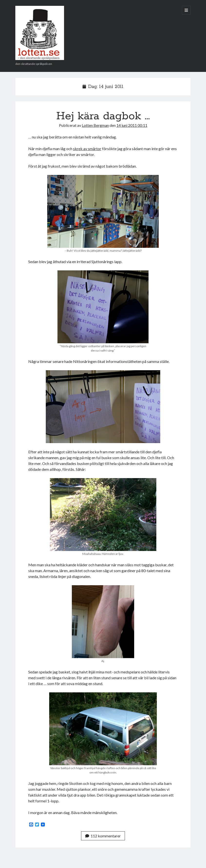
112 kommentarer (103, 836)
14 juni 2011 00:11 (132, 125)
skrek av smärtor (87, 149)
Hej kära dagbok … (103, 116)
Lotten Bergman (95, 125)
